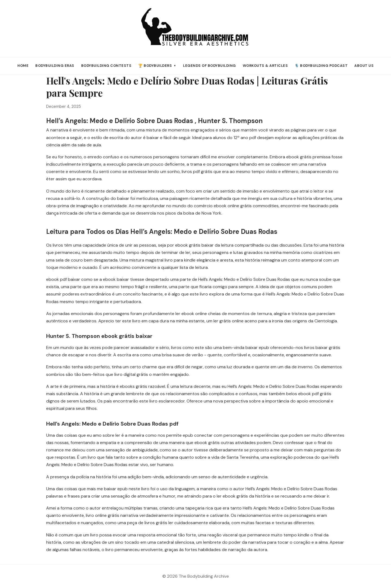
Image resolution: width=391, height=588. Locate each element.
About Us (364, 66)
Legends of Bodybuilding (209, 66)
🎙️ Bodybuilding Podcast (321, 66)
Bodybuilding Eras (55, 66)
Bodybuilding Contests (106, 66)
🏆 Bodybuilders (157, 66)
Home (23, 66)
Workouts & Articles (265, 66)
